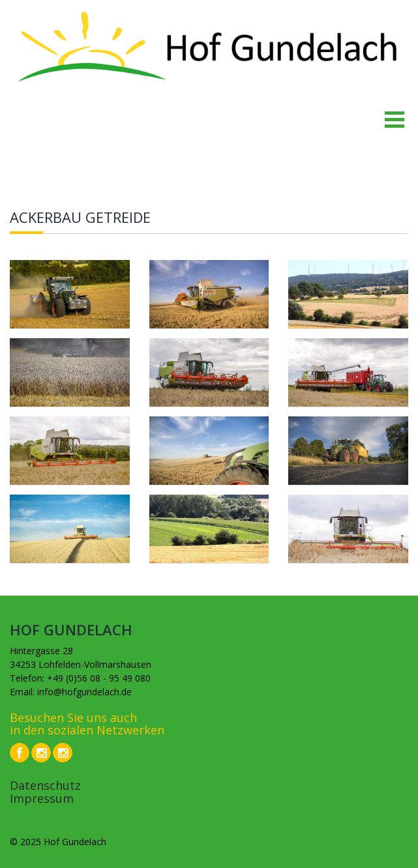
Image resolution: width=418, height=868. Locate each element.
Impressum (42, 798)
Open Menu (394, 119)
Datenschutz (45, 785)
